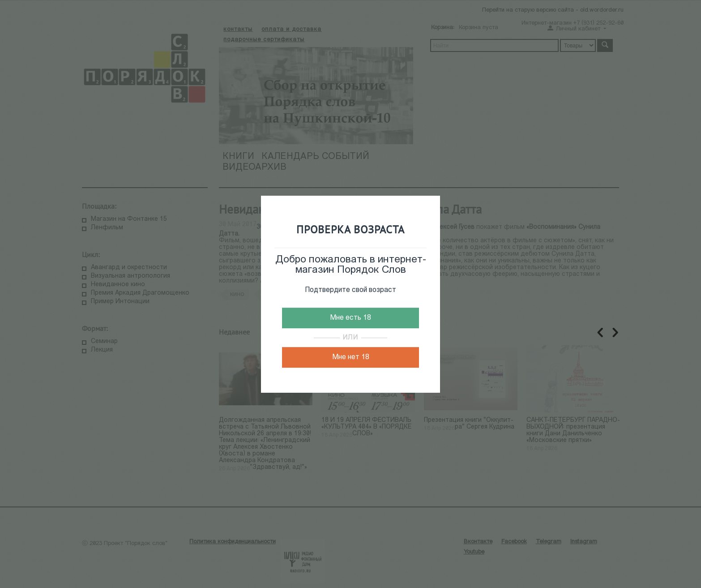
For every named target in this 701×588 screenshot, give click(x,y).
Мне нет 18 (351, 357)
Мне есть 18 (350, 318)
